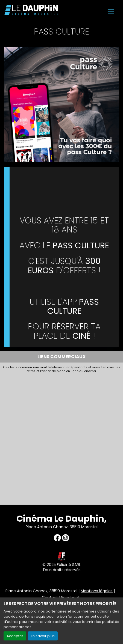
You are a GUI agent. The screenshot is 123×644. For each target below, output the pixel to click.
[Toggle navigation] (111, 12)
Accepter (15, 636)
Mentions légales (97, 591)
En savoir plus (43, 636)
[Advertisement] (61, 438)
